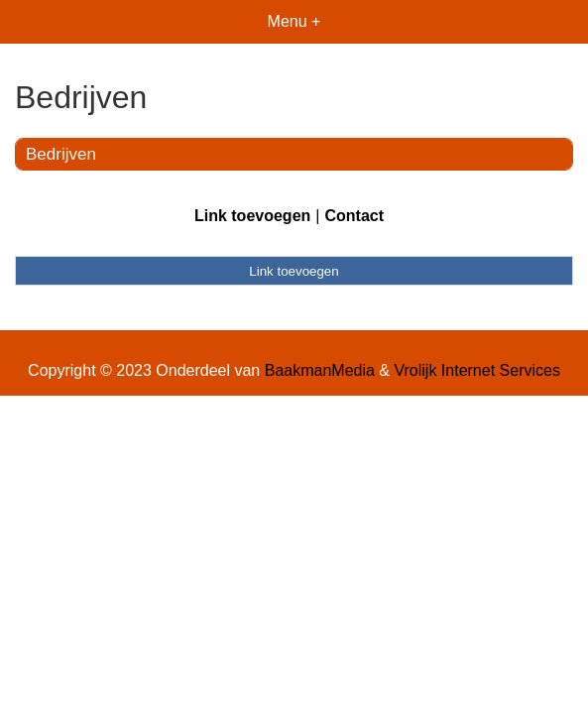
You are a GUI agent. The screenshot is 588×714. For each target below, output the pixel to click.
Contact (354, 216)
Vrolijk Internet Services (476, 370)
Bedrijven (61, 154)
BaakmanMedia (320, 370)
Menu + (294, 21)
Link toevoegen (252, 216)
